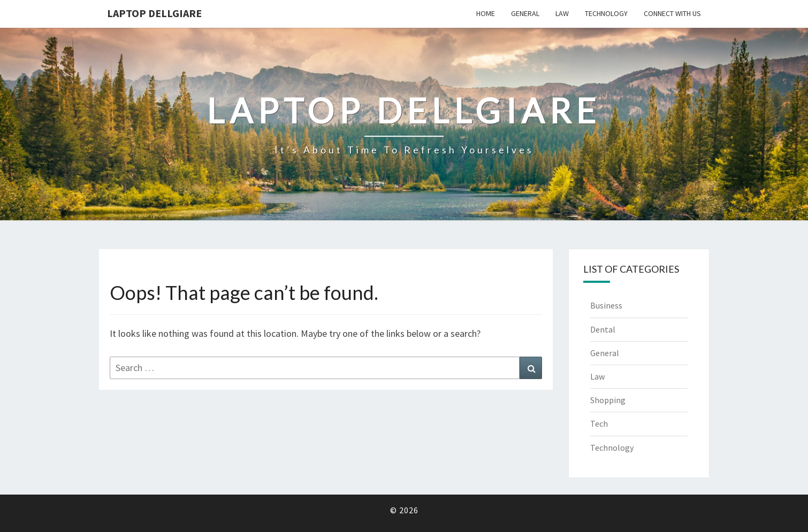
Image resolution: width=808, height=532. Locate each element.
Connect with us (672, 13)
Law (562, 13)
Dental (603, 329)
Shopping (608, 400)
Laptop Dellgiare (154, 13)
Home (486, 13)
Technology (606, 13)
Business (606, 305)
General (525, 13)
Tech (599, 423)
